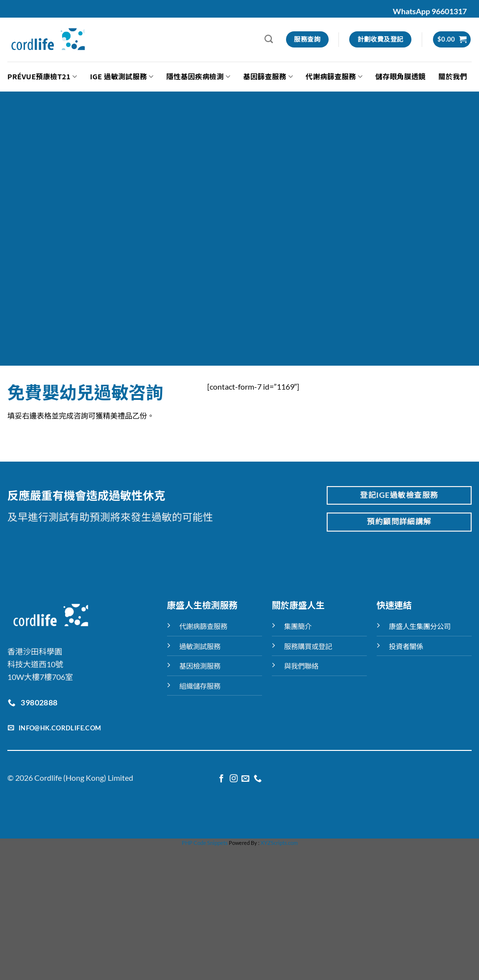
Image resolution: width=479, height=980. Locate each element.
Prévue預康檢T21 (42, 76)
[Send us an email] (245, 779)
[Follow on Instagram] (234, 779)
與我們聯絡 (301, 666)
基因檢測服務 (200, 666)
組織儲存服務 (200, 686)
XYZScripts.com (279, 843)
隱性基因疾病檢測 (199, 76)
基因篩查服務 (268, 76)
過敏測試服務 (200, 646)
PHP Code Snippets (205, 843)
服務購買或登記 (308, 646)
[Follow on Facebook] (221, 779)
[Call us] (258, 779)
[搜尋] (269, 39)
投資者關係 (406, 646)
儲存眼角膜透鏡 (400, 76)
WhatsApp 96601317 (430, 11)
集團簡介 (298, 626)
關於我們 (453, 76)
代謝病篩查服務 (334, 76)
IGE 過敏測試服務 (122, 76)
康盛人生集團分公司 (420, 626)
